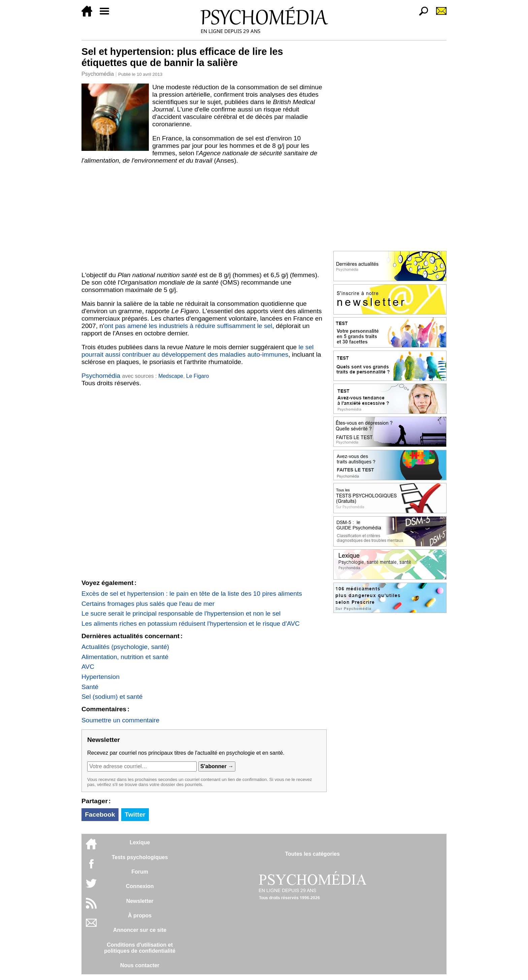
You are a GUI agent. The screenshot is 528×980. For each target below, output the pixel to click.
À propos (140, 916)
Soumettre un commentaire (120, 720)
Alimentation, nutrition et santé (125, 657)
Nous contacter (140, 965)
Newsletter (140, 901)
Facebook (100, 814)
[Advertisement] (204, 218)
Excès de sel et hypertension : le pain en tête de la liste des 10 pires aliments (192, 594)
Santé (90, 687)
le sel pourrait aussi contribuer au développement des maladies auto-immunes (197, 351)
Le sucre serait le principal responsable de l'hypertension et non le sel (181, 613)
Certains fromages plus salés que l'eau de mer (148, 604)
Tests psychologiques (140, 857)
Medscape (171, 376)
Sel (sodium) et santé (112, 697)
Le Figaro (198, 376)
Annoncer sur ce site (140, 930)
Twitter (135, 814)
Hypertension (101, 677)
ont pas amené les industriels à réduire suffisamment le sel (188, 326)
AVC (88, 667)
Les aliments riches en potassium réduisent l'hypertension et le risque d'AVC (191, 624)
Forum (140, 872)
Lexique (140, 842)
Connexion (140, 886)
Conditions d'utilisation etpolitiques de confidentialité (140, 948)
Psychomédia (98, 74)
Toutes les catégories (312, 854)
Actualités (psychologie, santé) (125, 647)
